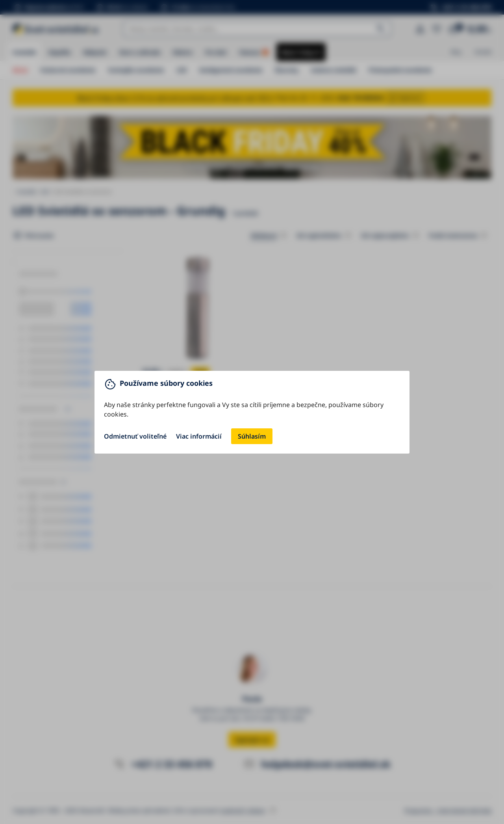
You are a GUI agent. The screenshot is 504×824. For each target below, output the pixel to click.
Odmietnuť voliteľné (135, 436)
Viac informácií (199, 436)
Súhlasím (252, 436)
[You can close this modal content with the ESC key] (252, 412)
